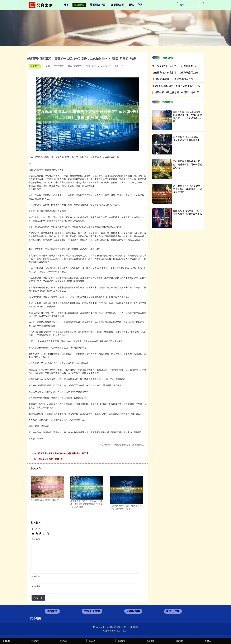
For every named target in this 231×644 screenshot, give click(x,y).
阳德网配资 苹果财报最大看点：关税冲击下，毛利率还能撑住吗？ (187, 164)
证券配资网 (117, 5)
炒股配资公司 (98, 5)
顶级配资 (79, 5)
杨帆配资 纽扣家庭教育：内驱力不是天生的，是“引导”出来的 (184, 73)
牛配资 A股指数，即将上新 (51, 459)
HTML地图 (132, 627)
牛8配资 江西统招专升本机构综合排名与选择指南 (178, 86)
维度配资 (35, 66)
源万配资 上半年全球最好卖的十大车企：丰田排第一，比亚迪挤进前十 (187, 189)
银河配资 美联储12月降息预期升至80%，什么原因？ (180, 79)
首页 (66, 5)
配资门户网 (136, 5)
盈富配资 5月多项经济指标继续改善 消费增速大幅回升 (63, 453)
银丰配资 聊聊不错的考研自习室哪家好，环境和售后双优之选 (184, 66)
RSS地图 (121, 627)
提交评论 (38, 598)
